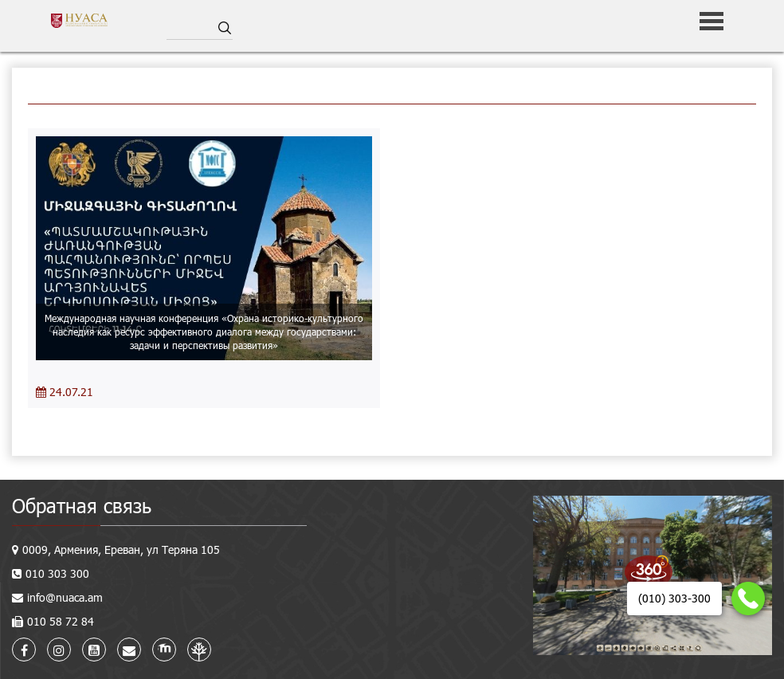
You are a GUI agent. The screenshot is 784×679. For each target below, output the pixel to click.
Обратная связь (82, 506)
